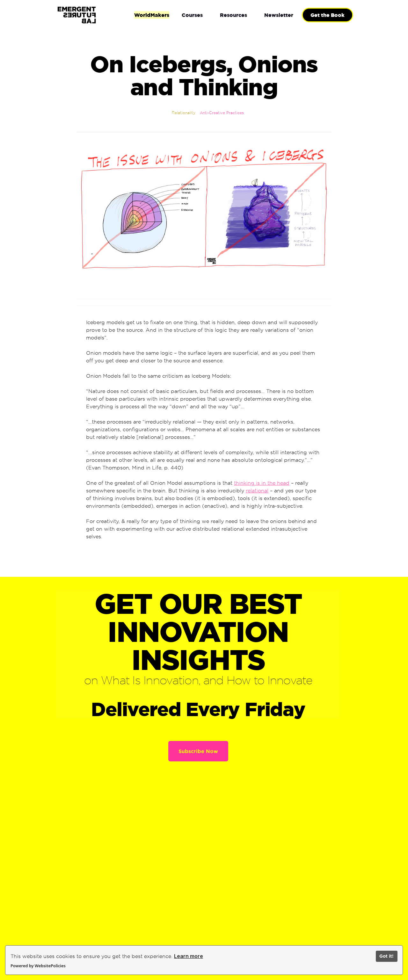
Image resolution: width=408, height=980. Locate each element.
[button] (192, 15)
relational (257, 491)
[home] (97, 15)
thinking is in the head (262, 483)
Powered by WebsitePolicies (38, 966)
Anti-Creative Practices (222, 113)
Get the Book (328, 15)
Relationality (184, 113)
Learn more (189, 956)
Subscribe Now (198, 751)
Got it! (386, 956)
